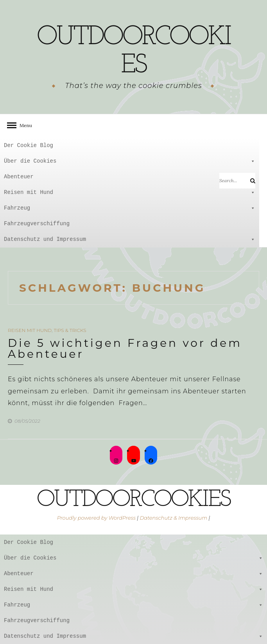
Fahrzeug (130, 208)
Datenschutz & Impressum (173, 518)
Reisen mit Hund (130, 192)
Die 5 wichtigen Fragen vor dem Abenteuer (125, 348)
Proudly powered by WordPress (96, 518)
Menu (23, 125)
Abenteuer (130, 177)
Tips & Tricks (70, 330)
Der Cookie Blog (29, 145)
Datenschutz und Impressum (130, 239)
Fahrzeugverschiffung (37, 223)
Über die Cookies (130, 161)
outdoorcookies (133, 51)
